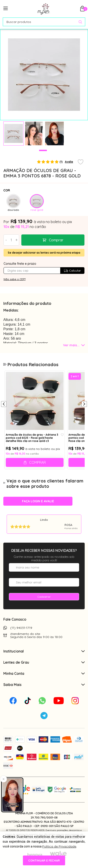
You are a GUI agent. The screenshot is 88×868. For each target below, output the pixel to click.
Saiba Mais (44, 685)
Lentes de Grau (44, 662)
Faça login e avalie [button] (38, 501)
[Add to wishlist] (81, 162)
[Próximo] (84, 404)
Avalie (69, 162)
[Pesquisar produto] (80, 22)
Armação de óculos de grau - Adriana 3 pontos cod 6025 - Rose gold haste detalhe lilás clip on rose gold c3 (32, 438)
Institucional (44, 651)
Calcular (72, 271)
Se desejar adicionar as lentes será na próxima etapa (44, 253)
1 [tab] (43, 150)
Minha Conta (44, 673)
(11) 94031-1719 (21, 628)
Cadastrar (44, 597)
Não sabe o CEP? (15, 279)
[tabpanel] (14, 133)
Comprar (56, 240)
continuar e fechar (44, 860)
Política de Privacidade (59, 846)
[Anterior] (4, 404)
